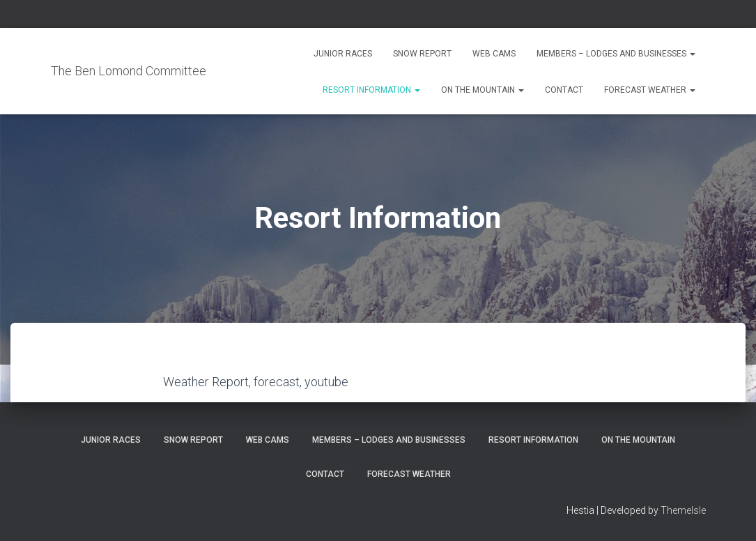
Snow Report (422, 54)
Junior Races (343, 54)
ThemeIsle (683, 510)
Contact (564, 90)
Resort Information (371, 90)
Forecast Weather (650, 90)
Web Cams (494, 54)
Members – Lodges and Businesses (616, 54)
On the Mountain (483, 90)
